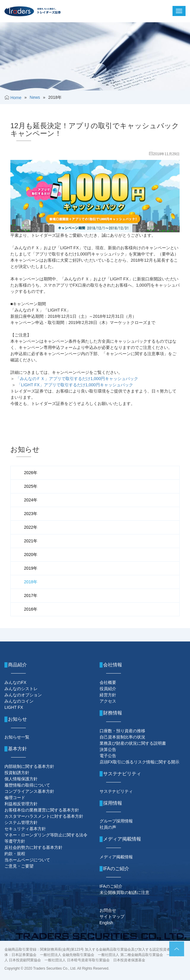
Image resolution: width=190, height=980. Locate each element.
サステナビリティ (116, 791)
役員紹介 (108, 689)
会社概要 (108, 682)
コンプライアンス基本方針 (29, 791)
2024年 (31, 500)
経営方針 (108, 695)
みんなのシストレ (21, 689)
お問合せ (108, 910)
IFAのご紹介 (111, 886)
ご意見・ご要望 (19, 866)
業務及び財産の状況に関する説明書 (133, 743)
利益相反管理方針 (21, 804)
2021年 (31, 541)
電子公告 (108, 756)
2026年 (31, 473)
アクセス (108, 701)
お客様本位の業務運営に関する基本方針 (42, 810)
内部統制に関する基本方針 (29, 766)
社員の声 (108, 827)
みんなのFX (15, 682)
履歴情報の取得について (27, 785)
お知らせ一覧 (17, 737)
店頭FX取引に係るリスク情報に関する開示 (140, 762)
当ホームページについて (27, 860)
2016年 (31, 609)
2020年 (31, 555)
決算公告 (108, 749)
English (106, 923)
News (35, 97)
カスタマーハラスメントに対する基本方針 (44, 816)
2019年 (31, 568)
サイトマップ (112, 917)
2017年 (31, 595)
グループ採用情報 (116, 821)
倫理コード (15, 798)
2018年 (31, 582)
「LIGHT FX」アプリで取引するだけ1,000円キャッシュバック (75, 385)
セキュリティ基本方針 (25, 829)
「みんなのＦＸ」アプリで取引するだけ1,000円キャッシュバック (77, 379)
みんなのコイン (19, 701)
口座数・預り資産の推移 (122, 731)
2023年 (31, 514)
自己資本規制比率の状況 (122, 737)
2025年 (31, 486)
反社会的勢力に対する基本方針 (33, 847)
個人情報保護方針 (21, 779)
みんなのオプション (23, 695)
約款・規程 (15, 854)
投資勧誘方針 (17, 773)
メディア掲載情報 (116, 857)
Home (16, 98)
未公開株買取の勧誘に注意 (124, 892)
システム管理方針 (21, 822)
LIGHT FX (14, 707)
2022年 (31, 527)
